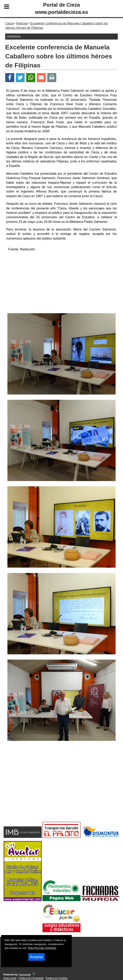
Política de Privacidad (31, 978)
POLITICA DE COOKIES (42, 948)
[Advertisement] (61, 283)
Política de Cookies (57, 978)
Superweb (25, 974)
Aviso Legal (10, 978)
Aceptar (36, 957)
